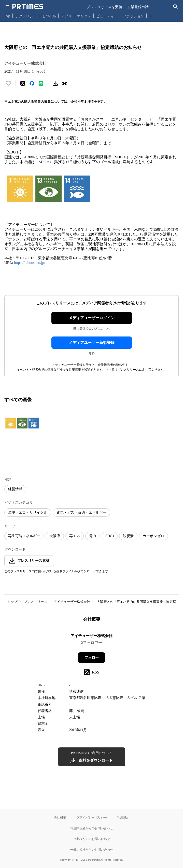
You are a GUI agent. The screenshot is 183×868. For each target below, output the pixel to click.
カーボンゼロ (153, 536)
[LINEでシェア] (41, 83)
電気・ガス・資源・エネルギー (81, 513)
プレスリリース (36, 602)
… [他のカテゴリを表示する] (151, 15)
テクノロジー (26, 16)
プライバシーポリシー (92, 817)
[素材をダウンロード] (55, 83)
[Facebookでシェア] (32, 83)
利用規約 (123, 817)
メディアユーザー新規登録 (92, 343)
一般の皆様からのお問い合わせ (92, 850)
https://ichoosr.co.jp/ (30, 263)
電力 (93, 536)
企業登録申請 (138, 7)
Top (7, 16)
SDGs (110, 536)
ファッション (133, 16)
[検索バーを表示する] (175, 7)
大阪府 (55, 536)
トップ (12, 602)
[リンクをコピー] (64, 83)
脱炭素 (128, 536)
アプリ (66, 16)
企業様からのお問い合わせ (92, 839)
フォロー (92, 658)
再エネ (75, 536)
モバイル (49, 16)
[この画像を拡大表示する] (22, 423)
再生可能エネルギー (24, 536)
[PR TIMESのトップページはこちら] (28, 7)
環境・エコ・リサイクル (28, 513)
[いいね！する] (8, 83)
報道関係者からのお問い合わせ (92, 828)
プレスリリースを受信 (104, 7)
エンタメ (84, 16)
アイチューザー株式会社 (72, 602)
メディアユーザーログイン (92, 318)
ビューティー (107, 16)
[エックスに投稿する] (23, 83)
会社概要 (60, 817)
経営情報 (15, 489)
